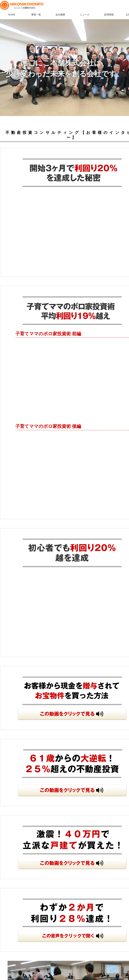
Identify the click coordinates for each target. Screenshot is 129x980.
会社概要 (60, 15)
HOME (12, 15)
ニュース (85, 15)
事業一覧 (36, 15)
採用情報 (109, 15)
